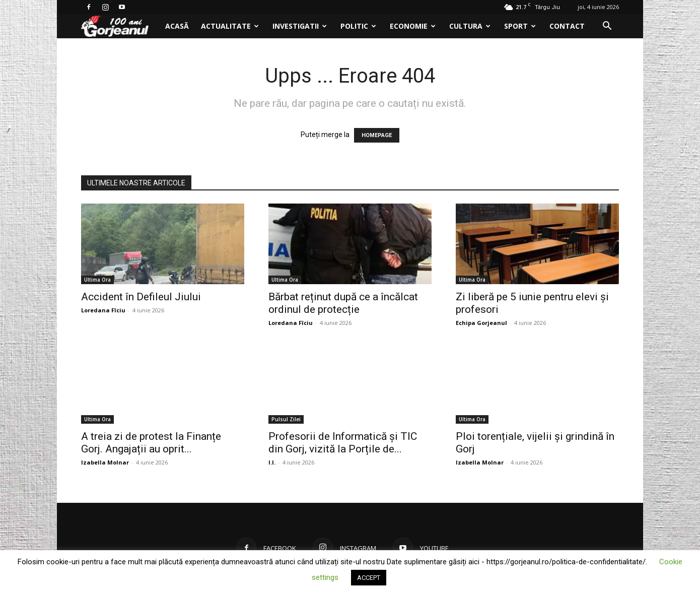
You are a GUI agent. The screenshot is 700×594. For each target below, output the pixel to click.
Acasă (177, 26)
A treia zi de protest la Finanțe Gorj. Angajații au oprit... (151, 443)
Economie (413, 26)
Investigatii (300, 26)
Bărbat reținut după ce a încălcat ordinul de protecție (343, 303)
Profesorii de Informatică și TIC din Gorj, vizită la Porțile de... (343, 443)
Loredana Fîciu (103, 310)
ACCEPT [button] (369, 578)
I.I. (272, 462)
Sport (520, 26)
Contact (567, 26)
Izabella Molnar (105, 462)
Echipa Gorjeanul (481, 323)
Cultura (470, 26)
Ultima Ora (97, 280)
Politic (358, 26)
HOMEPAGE (377, 135)
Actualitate (230, 26)
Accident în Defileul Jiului (141, 297)
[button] (607, 27)
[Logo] (120, 26)
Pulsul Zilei (286, 419)
